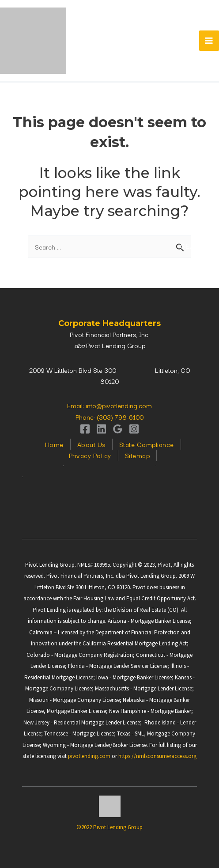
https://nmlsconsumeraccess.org (157, 756)
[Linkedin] (101, 429)
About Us (91, 444)
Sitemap (138, 455)
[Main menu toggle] (209, 41)
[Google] (118, 429)
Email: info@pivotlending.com (109, 405)
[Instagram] (134, 429)
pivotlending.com (89, 756)
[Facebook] (85, 429)
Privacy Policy (90, 455)
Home (54, 444)
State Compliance (147, 444)
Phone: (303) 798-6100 (109, 417)
